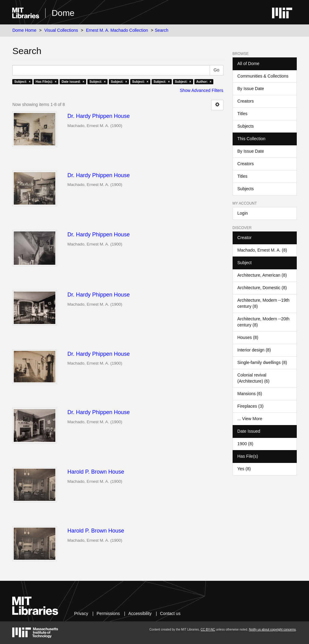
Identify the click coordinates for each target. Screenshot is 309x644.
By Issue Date (251, 89)
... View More (250, 419)
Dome (63, 13)
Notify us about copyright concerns (272, 629)
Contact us (170, 613)
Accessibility (140, 613)
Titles (243, 114)
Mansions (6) (250, 394)
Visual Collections (61, 30)
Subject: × (22, 82)
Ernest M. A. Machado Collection (117, 30)
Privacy (81, 613)
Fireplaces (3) (251, 406)
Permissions (108, 613)
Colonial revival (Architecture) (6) (254, 378)
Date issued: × (73, 82)
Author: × (204, 82)
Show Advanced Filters (201, 90)
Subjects (246, 126)
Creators (246, 101)
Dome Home (24, 30)
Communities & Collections (263, 76)
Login (243, 213)
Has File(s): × (46, 82)
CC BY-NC (208, 629)
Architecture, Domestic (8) (262, 288)
